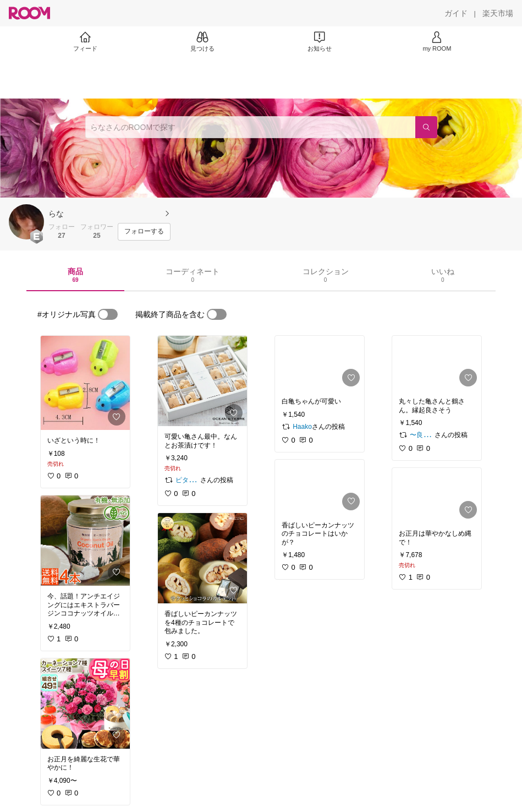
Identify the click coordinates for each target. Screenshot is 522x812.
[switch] (108, 314)
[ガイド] (456, 13)
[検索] (426, 127)
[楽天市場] (498, 13)
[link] (85, 383)
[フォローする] (144, 232)
